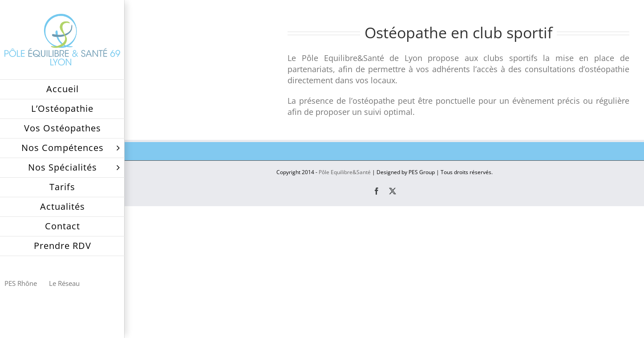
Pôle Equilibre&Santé (345, 172)
